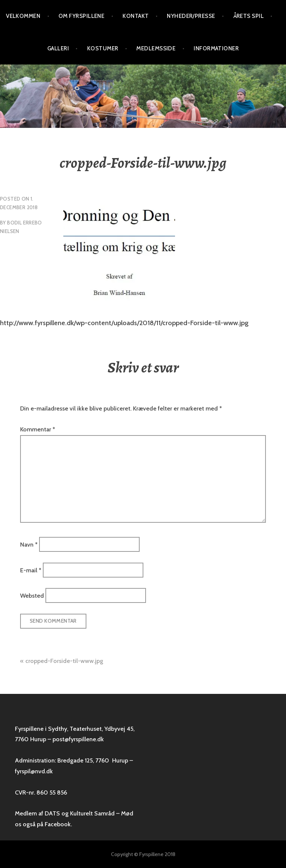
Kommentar (38, 429)
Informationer (216, 48)
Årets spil (249, 16)
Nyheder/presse (191, 16)
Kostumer (103, 48)
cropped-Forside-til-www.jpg (64, 661)
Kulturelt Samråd (92, 813)
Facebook (58, 824)
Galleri (58, 48)
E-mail (31, 570)
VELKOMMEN (23, 16)
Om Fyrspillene (81, 16)
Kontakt (136, 16)
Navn (29, 545)
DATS (52, 813)
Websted (32, 596)
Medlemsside (156, 48)
